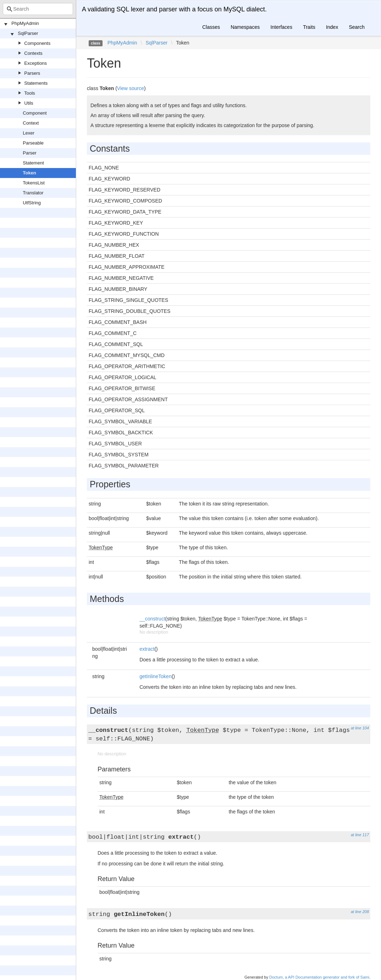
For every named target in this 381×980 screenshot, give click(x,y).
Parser (30, 153)
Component (35, 113)
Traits (309, 27)
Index (332, 27)
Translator (33, 193)
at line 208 (360, 912)
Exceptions (36, 63)
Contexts (33, 53)
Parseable (33, 143)
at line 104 (360, 728)
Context (31, 123)
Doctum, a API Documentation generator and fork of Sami (319, 977)
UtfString (32, 203)
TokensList (34, 183)
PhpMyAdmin (25, 23)
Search (357, 27)
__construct (152, 619)
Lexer (29, 133)
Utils (29, 103)
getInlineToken (156, 676)
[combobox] (38, 9)
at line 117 (360, 835)
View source (131, 88)
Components (37, 43)
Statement (33, 163)
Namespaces (245, 27)
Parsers (32, 73)
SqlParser (28, 33)
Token (29, 173)
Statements (36, 83)
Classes (211, 27)
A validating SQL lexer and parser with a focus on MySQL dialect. (174, 9)
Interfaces (281, 27)
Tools (30, 93)
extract (147, 649)
